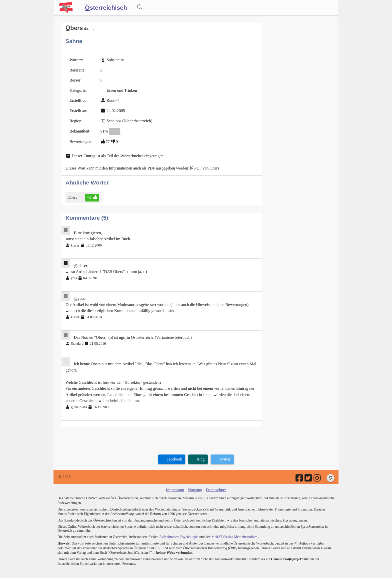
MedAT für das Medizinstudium (233, 531)
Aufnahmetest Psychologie (178, 531)
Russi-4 (112, 100)
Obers (73, 195)
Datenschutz (216, 484)
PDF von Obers (204, 166)
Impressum (175, 484)
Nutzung (195, 484)
